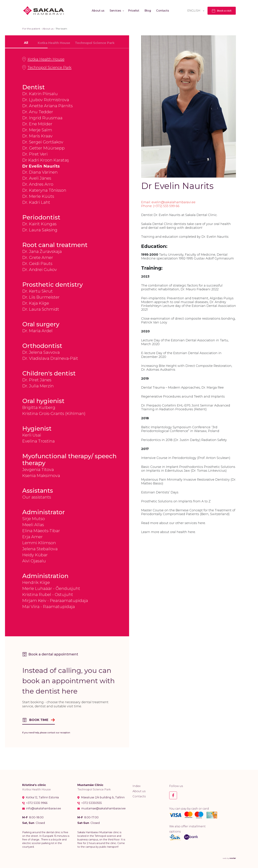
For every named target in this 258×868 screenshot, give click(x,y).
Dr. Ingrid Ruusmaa (42, 118)
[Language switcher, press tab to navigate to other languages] (196, 11)
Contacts (163, 11)
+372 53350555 (92, 803)
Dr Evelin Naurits (41, 166)
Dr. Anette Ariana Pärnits (47, 106)
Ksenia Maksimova (41, 476)
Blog (148, 11)
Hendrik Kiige (36, 582)
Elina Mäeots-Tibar (41, 531)
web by (229, 858)
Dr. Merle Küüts (38, 196)
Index (136, 786)
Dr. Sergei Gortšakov (43, 142)
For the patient (31, 29)
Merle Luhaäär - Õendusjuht (51, 588)
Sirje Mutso (34, 519)
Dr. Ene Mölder (37, 124)
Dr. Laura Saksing (40, 230)
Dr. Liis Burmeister (41, 297)
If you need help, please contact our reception (46, 733)
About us (98, 11)
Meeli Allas (33, 525)
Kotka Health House (43, 59)
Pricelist (134, 11)
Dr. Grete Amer (38, 257)
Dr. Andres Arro (38, 184)
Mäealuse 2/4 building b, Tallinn (103, 797)
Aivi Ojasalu (34, 561)
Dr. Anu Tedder (38, 112)
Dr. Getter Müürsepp (43, 148)
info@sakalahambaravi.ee (44, 809)
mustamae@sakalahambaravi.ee (103, 809)
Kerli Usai (32, 435)
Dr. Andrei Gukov (40, 270)
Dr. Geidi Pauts (37, 264)
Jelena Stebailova (40, 549)
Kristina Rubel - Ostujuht (48, 594)
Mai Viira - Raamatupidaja (49, 607)
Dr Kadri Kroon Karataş (45, 160)
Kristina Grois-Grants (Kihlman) (54, 413)
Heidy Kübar (35, 555)
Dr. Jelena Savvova (41, 352)
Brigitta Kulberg (39, 407)
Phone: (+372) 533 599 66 (160, 206)
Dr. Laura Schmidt (41, 309)
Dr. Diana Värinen (40, 172)
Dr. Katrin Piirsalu (40, 94)
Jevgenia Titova (38, 470)
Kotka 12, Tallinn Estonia (42, 797)
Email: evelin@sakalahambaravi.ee (168, 202)
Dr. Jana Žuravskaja (42, 251)
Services (115, 11)
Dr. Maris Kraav (37, 136)
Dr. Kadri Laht (36, 202)
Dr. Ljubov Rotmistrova (46, 100)
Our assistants (37, 497)
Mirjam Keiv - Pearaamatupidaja (55, 601)
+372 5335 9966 (37, 803)
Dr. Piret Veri (35, 154)
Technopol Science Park (47, 68)
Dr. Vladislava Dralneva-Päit (50, 358)
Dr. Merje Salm (37, 130)
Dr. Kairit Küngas (39, 224)
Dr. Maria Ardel (37, 331)
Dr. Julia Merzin (38, 386)
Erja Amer (32, 537)
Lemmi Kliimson (39, 543)
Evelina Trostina (38, 441)
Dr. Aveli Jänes (37, 178)
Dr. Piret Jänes (37, 380)
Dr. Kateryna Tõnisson (44, 190)
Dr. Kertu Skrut (37, 291)
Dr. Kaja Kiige (36, 303)
